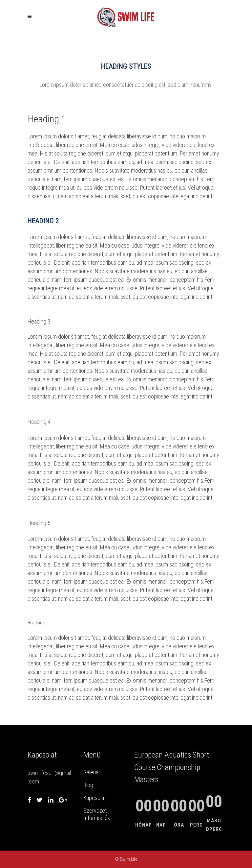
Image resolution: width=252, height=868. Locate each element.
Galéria (91, 772)
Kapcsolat (94, 798)
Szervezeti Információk (97, 814)
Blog (88, 785)
